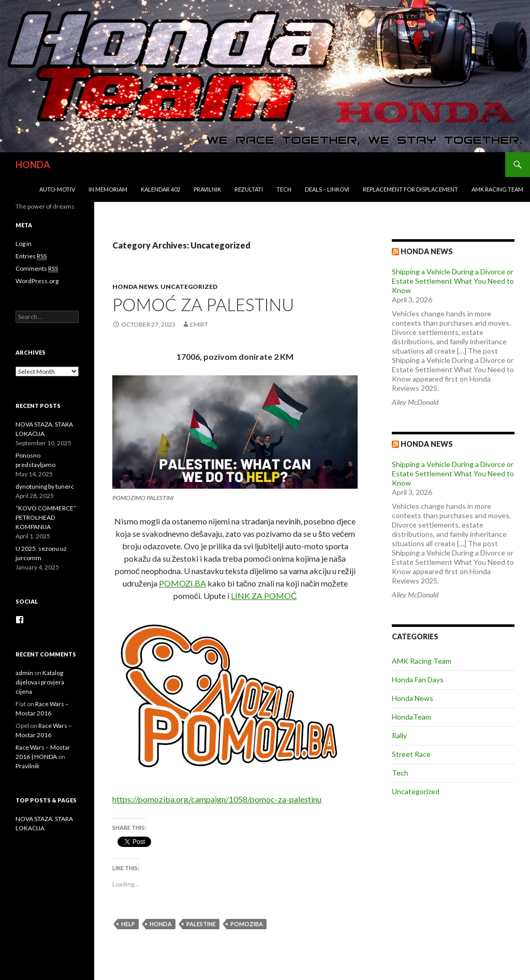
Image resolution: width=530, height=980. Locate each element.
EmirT (199, 324)
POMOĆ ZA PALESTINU (203, 304)
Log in (24, 244)
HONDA (33, 165)
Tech (284, 189)
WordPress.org (37, 281)
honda (161, 924)
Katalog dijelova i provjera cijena (40, 682)
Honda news (427, 251)
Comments (37, 269)
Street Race (411, 754)
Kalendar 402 (160, 189)
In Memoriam (108, 189)
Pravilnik (207, 189)
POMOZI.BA (182, 583)
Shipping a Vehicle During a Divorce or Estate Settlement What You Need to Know (453, 281)
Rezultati (249, 189)
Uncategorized (189, 287)
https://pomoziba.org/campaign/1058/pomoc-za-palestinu (217, 799)
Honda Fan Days (418, 679)
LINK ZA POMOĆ (264, 596)
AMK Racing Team (497, 189)
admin (24, 673)
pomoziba (247, 924)
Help (128, 924)
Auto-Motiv (57, 189)
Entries (31, 256)
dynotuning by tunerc (45, 486)
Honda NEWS (427, 444)
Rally (399, 735)
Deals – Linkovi (327, 189)
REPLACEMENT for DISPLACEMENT (410, 189)
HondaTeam (411, 717)
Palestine (201, 924)
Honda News (135, 287)
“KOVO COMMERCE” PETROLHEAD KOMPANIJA (46, 517)
